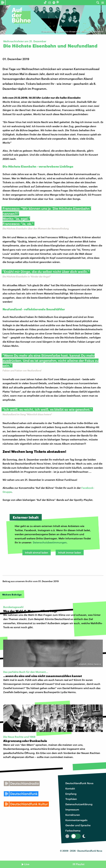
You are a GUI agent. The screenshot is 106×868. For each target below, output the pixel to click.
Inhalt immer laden (70, 552)
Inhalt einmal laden (37, 552)
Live (27, 864)
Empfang (71, 794)
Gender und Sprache (78, 825)
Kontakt (70, 788)
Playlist (80, 864)
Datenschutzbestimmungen (50, 542)
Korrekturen (73, 815)
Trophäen (71, 799)
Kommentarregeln (76, 820)
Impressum (72, 809)
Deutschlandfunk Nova (79, 783)
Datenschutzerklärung (79, 804)
